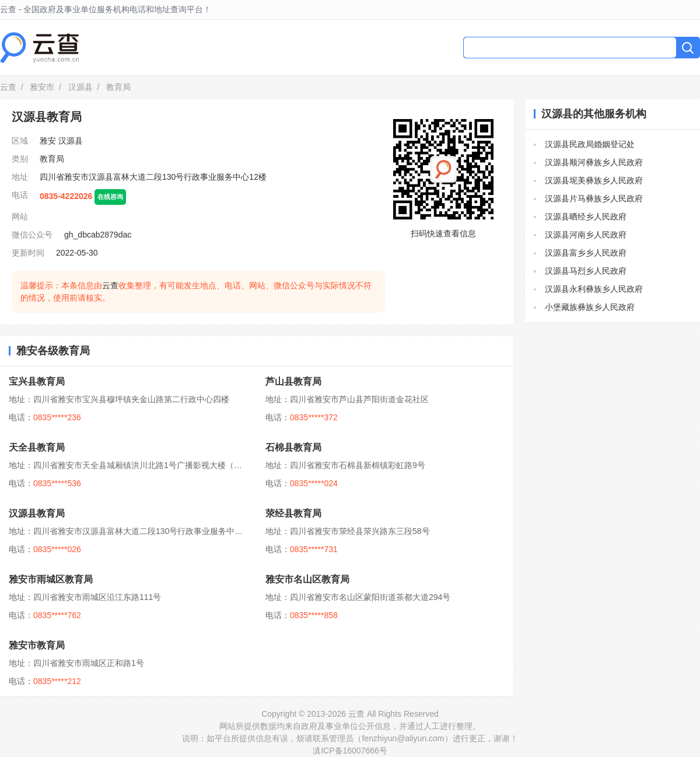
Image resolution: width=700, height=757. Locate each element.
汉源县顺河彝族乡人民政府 (594, 162)
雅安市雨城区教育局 (51, 579)
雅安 (48, 141)
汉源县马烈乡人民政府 (586, 271)
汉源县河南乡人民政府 (586, 235)
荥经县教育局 (293, 513)
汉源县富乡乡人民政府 (586, 253)
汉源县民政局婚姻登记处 (590, 144)
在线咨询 (110, 197)
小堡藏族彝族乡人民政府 (590, 307)
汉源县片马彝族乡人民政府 (594, 198)
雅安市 (42, 87)
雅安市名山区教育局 (307, 579)
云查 (8, 87)
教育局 (52, 159)
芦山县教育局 (293, 381)
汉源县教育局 (37, 513)
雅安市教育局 (37, 645)
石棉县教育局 (293, 447)
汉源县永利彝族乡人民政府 (594, 289)
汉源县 (80, 87)
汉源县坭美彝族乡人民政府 (594, 180)
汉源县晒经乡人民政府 (586, 217)
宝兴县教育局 (37, 381)
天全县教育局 (37, 447)
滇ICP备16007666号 (350, 751)
